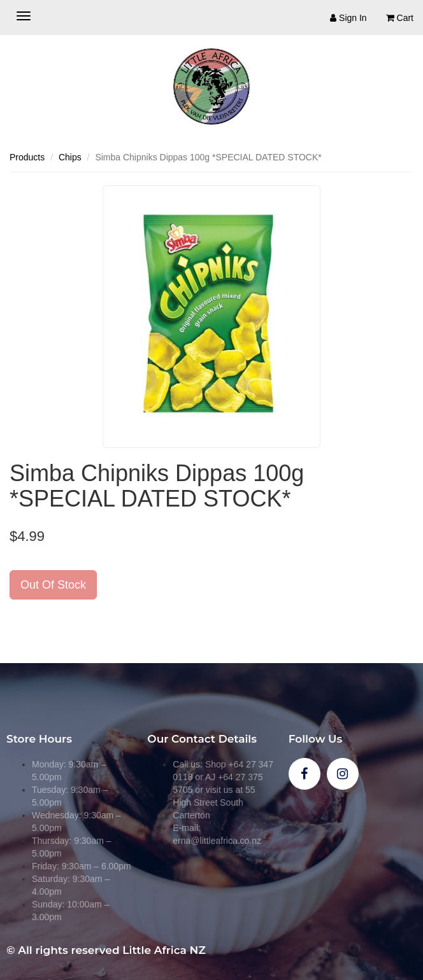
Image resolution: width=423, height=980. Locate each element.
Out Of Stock (53, 585)
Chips (70, 157)
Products (27, 157)
